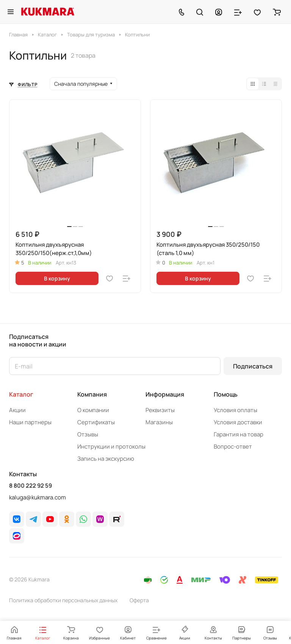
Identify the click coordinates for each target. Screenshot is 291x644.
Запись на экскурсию (106, 459)
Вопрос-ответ (233, 446)
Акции (17, 410)
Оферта (139, 600)
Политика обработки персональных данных (63, 600)
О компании (93, 410)
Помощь (226, 394)
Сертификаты (96, 422)
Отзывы (88, 434)
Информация (165, 394)
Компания (92, 394)
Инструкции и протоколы (111, 446)
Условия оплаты (235, 410)
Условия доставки (238, 422)
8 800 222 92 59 (31, 486)
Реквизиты (160, 410)
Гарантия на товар (239, 434)
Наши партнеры (30, 422)
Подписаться (253, 366)
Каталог (21, 394)
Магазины (159, 422)
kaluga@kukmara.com (38, 497)
